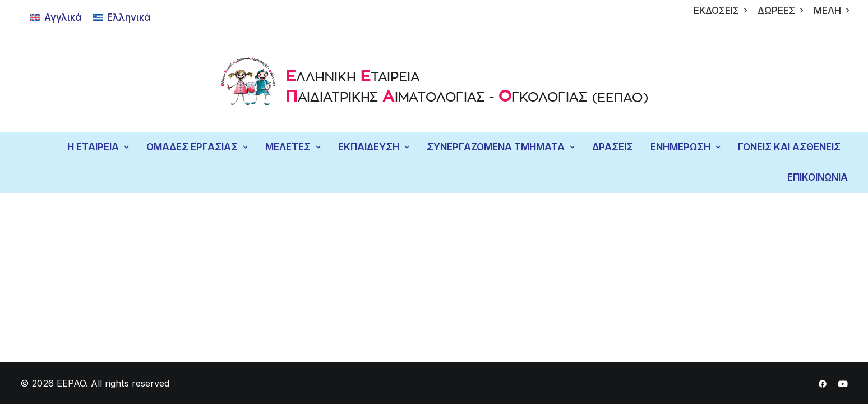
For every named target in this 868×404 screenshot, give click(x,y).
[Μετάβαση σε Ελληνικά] (122, 18)
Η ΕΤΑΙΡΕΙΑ (98, 147)
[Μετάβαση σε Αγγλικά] (56, 18)
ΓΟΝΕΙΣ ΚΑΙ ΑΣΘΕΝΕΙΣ (789, 147)
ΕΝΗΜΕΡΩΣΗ (685, 147)
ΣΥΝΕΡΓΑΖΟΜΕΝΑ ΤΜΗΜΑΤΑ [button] (501, 147)
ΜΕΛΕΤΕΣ (293, 147)
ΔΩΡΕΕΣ (780, 11)
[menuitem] (720, 11)
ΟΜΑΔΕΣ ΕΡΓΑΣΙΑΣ (197, 147)
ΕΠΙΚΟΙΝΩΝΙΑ (818, 177)
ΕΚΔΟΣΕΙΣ (720, 11)
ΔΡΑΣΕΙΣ (613, 147)
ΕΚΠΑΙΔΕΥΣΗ (374, 147)
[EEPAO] (434, 84)
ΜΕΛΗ (831, 11)
